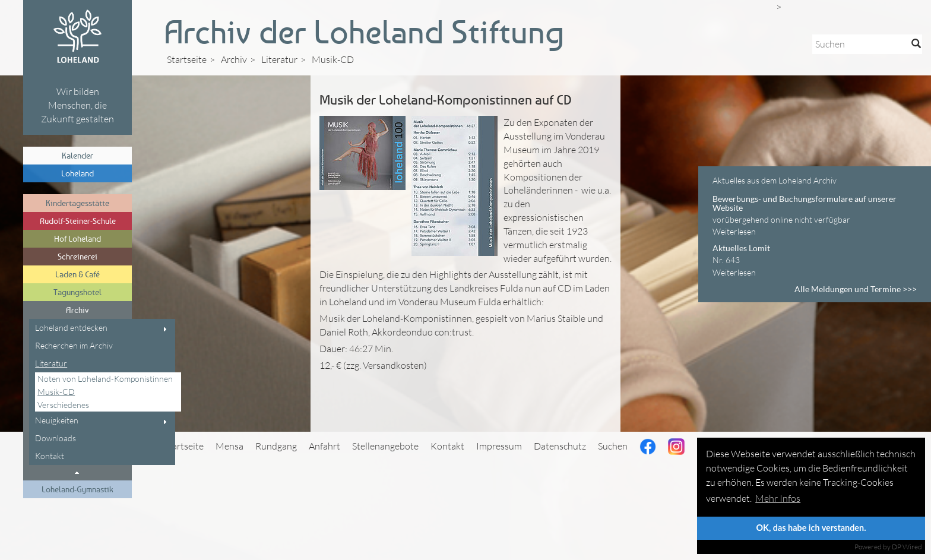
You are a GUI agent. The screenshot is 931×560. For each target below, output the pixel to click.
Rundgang (276, 446)
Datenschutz (560, 446)
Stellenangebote (385, 446)
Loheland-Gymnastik (77, 489)
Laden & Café (77, 274)
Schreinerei (77, 256)
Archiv (77, 310)
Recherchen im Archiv (74, 345)
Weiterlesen (734, 231)
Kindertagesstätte (77, 203)
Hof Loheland (77, 238)
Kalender (77, 155)
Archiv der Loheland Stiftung (364, 32)
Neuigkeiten (57, 420)
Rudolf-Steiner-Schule (78, 221)
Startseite (187, 59)
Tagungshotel (77, 292)
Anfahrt (324, 446)
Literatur (51, 363)
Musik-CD (56, 392)
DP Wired (907, 547)
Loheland (77, 173)
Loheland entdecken (71, 328)
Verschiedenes (63, 405)
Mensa (229, 446)
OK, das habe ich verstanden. (811, 528)
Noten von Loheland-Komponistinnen (105, 379)
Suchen (613, 446)
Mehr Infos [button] (778, 498)
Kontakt (50, 456)
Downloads (56, 438)
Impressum (499, 446)
